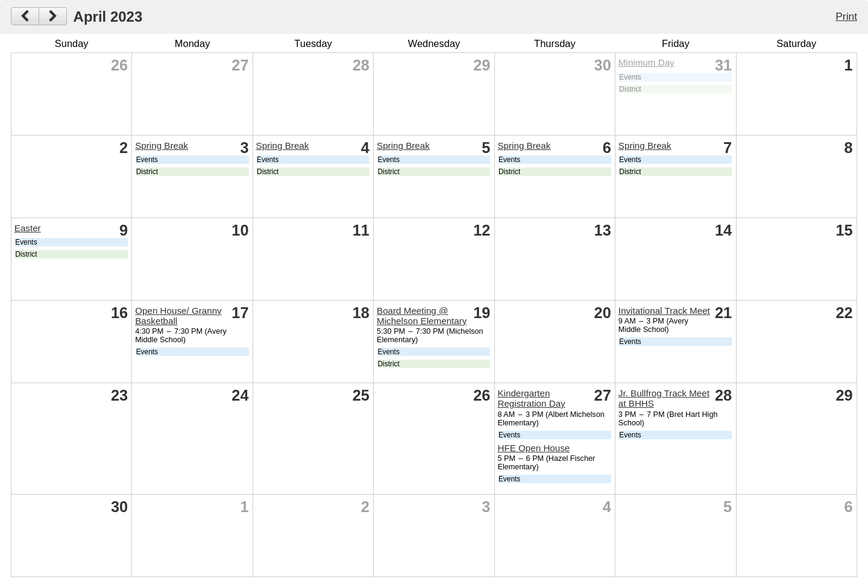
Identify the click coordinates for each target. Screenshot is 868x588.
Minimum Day (646, 62)
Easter (28, 228)
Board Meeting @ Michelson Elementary (422, 316)
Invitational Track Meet (664, 311)
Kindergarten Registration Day (531, 398)
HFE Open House (533, 448)
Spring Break (162, 145)
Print (846, 16)
